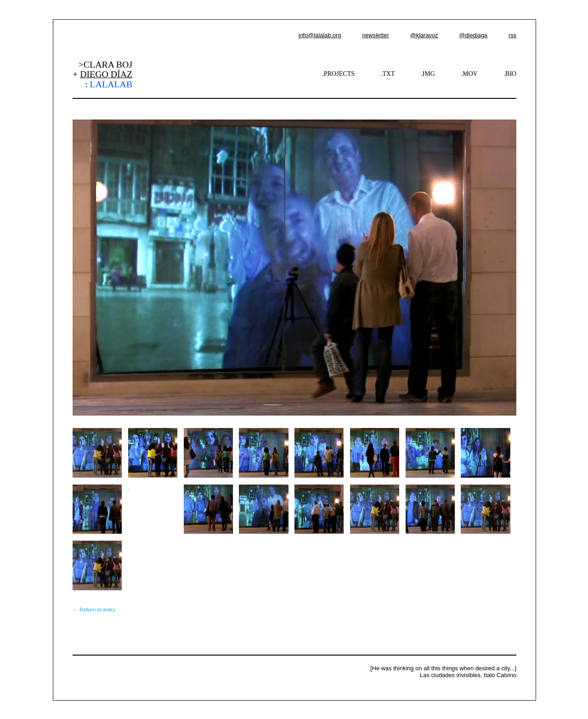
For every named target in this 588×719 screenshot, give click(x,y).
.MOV (469, 74)
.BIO (510, 74)
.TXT (388, 74)
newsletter (375, 35)
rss (512, 35)
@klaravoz (424, 35)
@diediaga (473, 35)
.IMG (428, 74)
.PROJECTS (338, 74)
